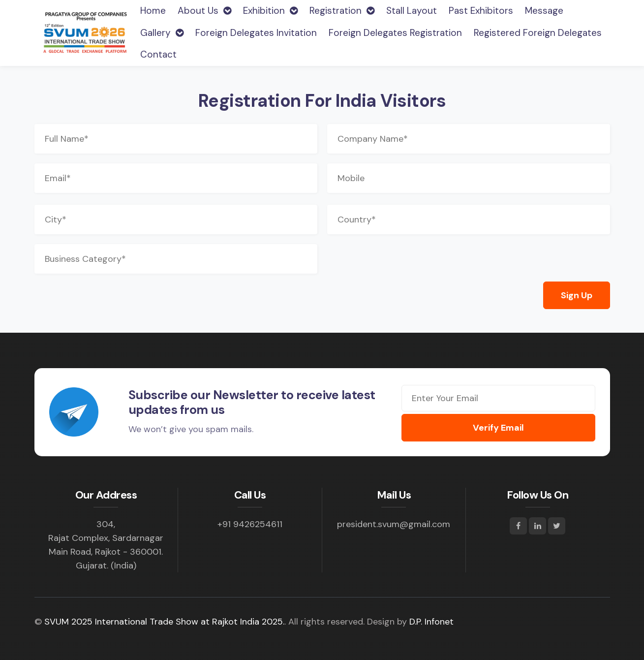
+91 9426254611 (250, 524)
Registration (342, 11)
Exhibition (270, 11)
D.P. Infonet (431, 622)
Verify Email (498, 428)
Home (153, 10)
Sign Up (577, 295)
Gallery (162, 33)
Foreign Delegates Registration (395, 33)
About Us (204, 11)
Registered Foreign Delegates (538, 33)
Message (544, 11)
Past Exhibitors (481, 11)
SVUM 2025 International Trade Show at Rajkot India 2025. (164, 622)
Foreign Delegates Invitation (256, 33)
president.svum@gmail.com (394, 524)
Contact (158, 54)
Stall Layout (412, 11)
